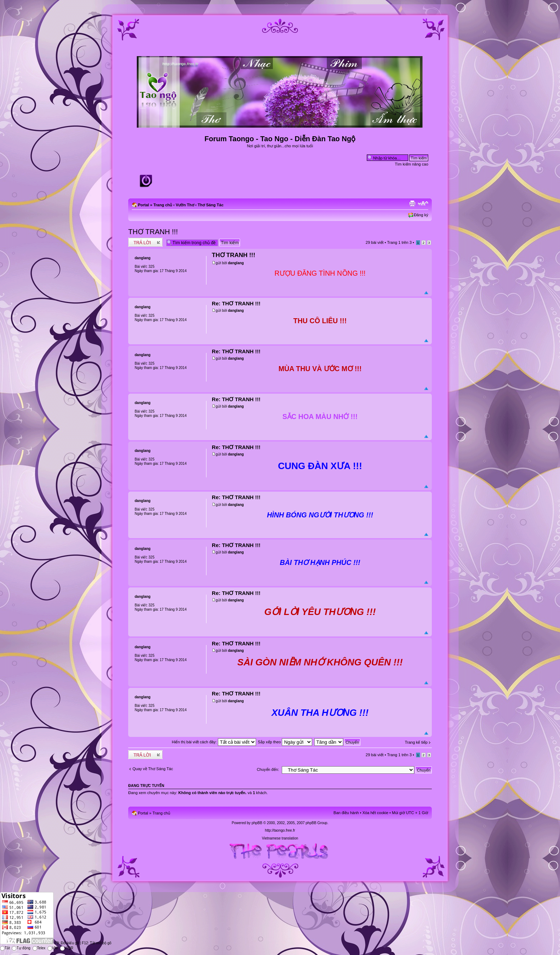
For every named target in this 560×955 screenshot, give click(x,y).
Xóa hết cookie (376, 813)
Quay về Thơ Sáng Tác (153, 769)
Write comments (145, 242)
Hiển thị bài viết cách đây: (214, 742)
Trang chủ (163, 205)
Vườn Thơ (185, 205)
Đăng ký (421, 215)
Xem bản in (412, 203)
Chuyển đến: (268, 769)
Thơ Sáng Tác (210, 205)
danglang (236, 263)
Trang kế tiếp (416, 742)
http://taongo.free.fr (280, 830)
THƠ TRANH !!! (153, 232)
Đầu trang (426, 293)
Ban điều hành (346, 813)
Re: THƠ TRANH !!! (236, 303)
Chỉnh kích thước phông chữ (423, 203)
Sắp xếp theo (285, 742)
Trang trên (399, 242)
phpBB (257, 823)
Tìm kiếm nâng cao (412, 164)
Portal (143, 205)
